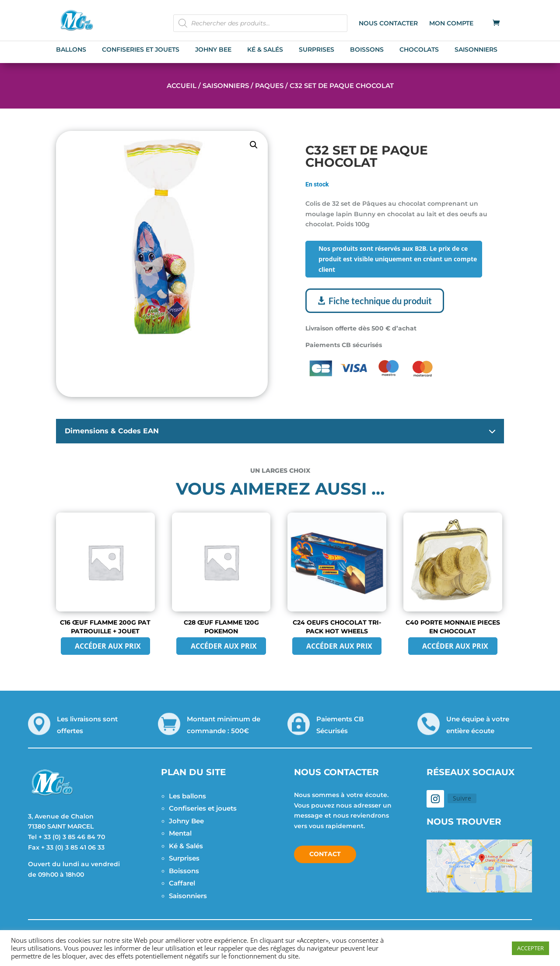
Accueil (182, 86)
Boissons (184, 871)
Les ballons (187, 796)
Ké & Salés (186, 846)
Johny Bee (186, 821)
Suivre (462, 798)
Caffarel (182, 883)
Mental (180, 833)
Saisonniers (226, 86)
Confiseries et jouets (203, 808)
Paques (269, 86)
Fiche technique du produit (380, 301)
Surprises (184, 858)
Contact (325, 854)
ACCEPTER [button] (530, 948)
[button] (254, 145)
